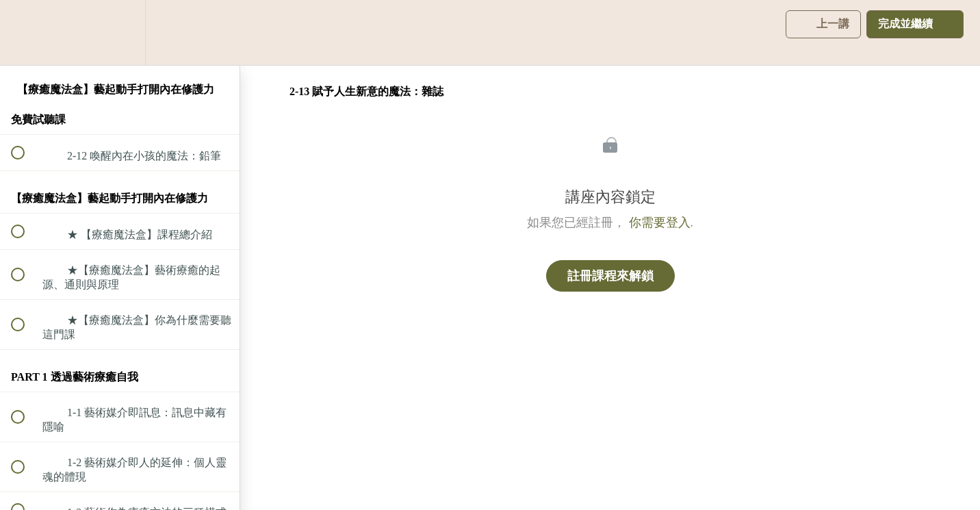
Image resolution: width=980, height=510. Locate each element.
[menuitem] (120, 33)
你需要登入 (660, 222)
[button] (25, 33)
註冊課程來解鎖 (610, 276)
